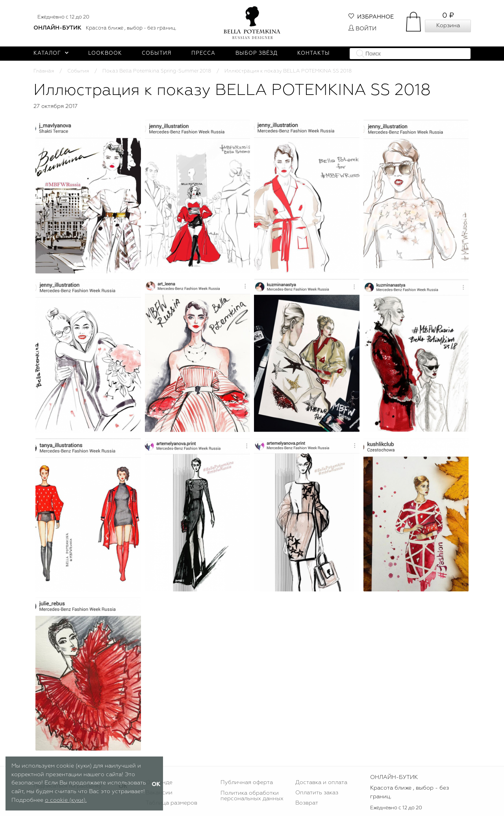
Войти (362, 29)
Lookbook (105, 53)
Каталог (51, 53)
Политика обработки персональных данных (252, 796)
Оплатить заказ (317, 793)
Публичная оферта (247, 783)
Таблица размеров (171, 803)
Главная (44, 71)
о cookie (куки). (66, 800)
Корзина (448, 26)
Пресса (203, 53)
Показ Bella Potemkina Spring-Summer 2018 (157, 71)
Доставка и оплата (321, 783)
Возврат (307, 803)
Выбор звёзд (257, 53)
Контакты (314, 53)
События (157, 53)
